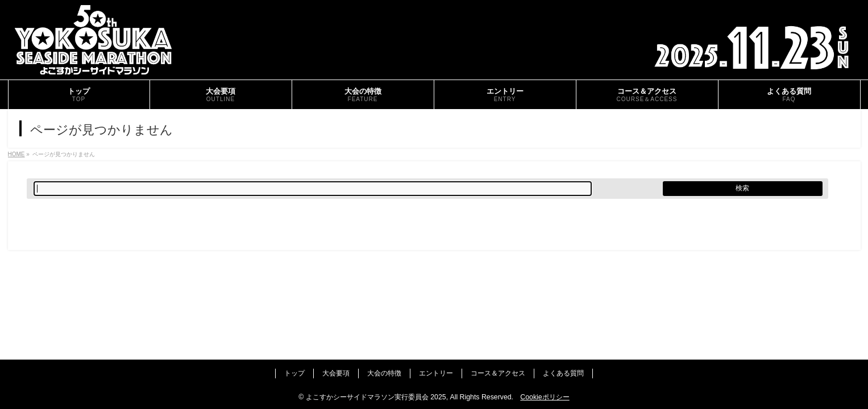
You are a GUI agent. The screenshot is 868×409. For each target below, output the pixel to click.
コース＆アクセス (498, 373)
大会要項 (336, 373)
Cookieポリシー (545, 397)
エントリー (436, 373)
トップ (294, 373)
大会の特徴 (384, 373)
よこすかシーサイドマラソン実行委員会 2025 (376, 397)
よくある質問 (563, 373)
